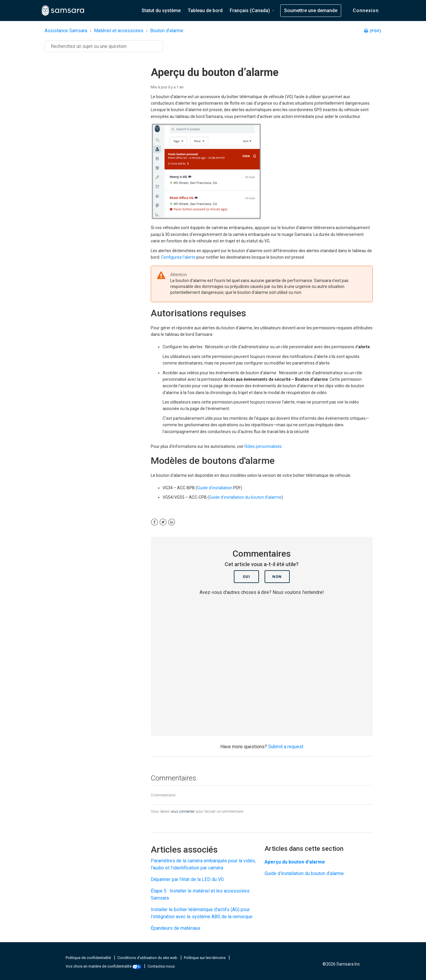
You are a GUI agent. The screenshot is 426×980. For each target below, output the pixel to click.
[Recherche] (104, 46)
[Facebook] (154, 522)
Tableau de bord (205, 10)
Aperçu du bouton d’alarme (295, 862)
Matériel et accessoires (119, 31)
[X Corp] (163, 522)
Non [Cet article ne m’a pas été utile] (277, 577)
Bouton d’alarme (167, 31)
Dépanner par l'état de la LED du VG (187, 879)
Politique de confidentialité (89, 958)
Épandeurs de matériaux (176, 928)
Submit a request (286, 747)
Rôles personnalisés (263, 446)
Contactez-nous (161, 966)
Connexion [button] (366, 10)
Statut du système (161, 10)
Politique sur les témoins (205, 958)
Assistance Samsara (66, 31)
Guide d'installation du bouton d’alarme (245, 497)
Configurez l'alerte (178, 257)
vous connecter (183, 811)
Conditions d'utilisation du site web (148, 958)
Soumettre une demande (311, 10)
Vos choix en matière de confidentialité (104, 966)
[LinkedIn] (172, 522)
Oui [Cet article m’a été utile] (246, 577)
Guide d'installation (215, 488)
